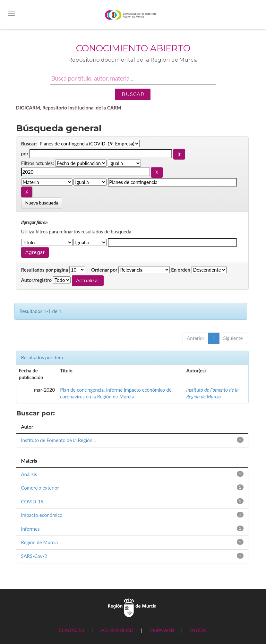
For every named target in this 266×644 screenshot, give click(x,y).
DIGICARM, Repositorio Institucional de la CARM (69, 108)
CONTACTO (71, 630)
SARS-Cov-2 (34, 556)
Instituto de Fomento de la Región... (59, 440)
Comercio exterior (40, 488)
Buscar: (29, 144)
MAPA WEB (162, 630)
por (25, 153)
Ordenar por (104, 270)
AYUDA (198, 630)
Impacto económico (42, 515)
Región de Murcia (40, 542)
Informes (30, 529)
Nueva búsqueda (42, 203)
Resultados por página (45, 270)
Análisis (29, 474)
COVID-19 (32, 501)
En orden (181, 270)
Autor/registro (37, 280)
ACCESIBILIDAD (117, 630)
